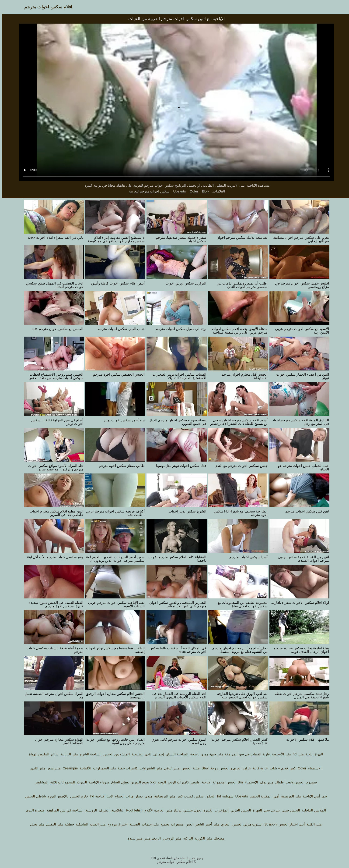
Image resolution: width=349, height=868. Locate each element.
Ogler (192, 191)
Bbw (203, 191)
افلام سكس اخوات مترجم (46, 7)
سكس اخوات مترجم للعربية (147, 191)
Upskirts (177, 191)
